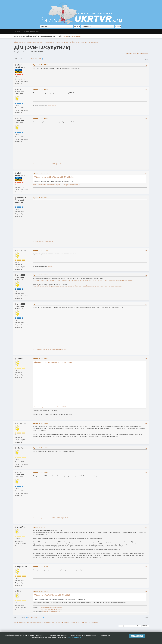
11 (40, 59)
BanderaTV (21, 198)
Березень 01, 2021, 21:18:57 (41, 250)
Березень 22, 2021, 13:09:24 (41, 472)
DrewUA (20, 359)
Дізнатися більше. (74, 637)
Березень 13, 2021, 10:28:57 (41, 275)
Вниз (15, 59)
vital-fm (20, 448)
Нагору (16, 617)
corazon (54, 106)
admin (19, 65)
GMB (19, 591)
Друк (147, 59)
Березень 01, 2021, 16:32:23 (41, 118)
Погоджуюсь (137, 636)
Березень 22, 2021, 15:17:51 (41, 527)
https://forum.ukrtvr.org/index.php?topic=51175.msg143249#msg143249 (57, 185)
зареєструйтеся (76, 36)
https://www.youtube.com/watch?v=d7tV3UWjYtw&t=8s (51, 518)
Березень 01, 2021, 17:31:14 (41, 198)
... (29, 59)
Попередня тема (130, 54)
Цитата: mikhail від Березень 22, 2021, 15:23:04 (54, 595)
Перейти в (115, 626)
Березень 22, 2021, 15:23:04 (41, 566)
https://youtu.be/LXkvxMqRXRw (43, 241)
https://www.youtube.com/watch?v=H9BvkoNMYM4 (50, 349)
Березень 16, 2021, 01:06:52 (41, 304)
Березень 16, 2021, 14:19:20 (41, 448)
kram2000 (21, 90)
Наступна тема (142, 54)
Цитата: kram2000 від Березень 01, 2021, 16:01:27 (55, 177)
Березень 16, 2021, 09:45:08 (41, 423)
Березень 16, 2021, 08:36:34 (41, 358)
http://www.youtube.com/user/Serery (51, 608)
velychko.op (22, 566)
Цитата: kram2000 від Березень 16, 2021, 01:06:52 (55, 362)
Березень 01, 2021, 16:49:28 (41, 173)
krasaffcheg (22, 250)
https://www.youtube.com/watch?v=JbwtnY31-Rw (49, 164)
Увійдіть (65, 36)
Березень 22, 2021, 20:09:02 (41, 591)
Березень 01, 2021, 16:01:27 (41, 90)
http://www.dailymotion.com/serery (51, 609)
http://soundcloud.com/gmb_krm (52, 611)
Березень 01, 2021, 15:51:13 (41, 65)
